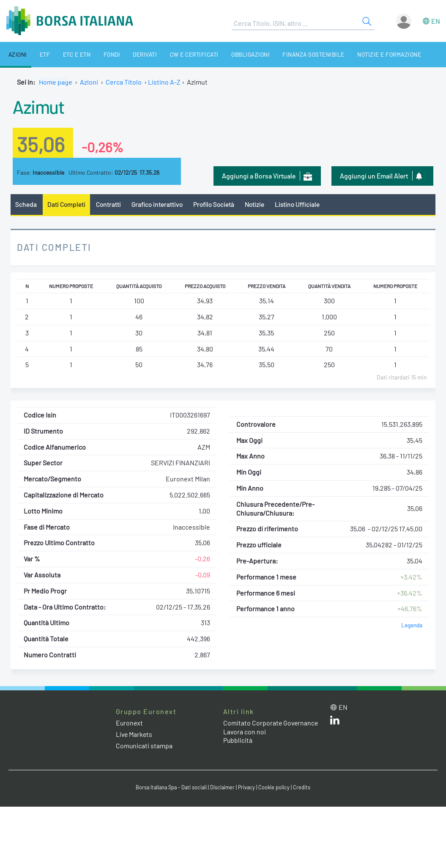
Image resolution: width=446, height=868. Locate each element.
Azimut (39, 106)
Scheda (26, 204)
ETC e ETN (66, 54)
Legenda (412, 625)
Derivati (126, 54)
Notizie (260, 204)
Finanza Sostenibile (285, 54)
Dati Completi (67, 204)
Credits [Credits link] (304, 788)
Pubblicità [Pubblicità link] (238, 740)
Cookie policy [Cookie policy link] (276, 788)
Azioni (14, 54)
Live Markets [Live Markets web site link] (135, 735)
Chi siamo (412, 54)
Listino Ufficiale (304, 204)
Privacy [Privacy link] (249, 788)
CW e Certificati (172, 54)
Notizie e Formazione (357, 54)
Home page (56, 82)
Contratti (109, 204)
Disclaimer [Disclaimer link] (224, 788)
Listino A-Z (164, 82)
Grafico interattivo (159, 204)
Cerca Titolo (124, 82)
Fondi (97, 54)
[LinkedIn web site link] (335, 722)
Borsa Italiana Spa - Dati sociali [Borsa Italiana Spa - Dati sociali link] (171, 788)
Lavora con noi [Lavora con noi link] (245, 732)
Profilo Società (218, 204)
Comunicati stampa (144, 746)
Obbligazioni (225, 54)
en (436, 21)
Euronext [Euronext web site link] (130, 723)
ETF (37, 54)
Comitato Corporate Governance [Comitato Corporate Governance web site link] (271, 723)
